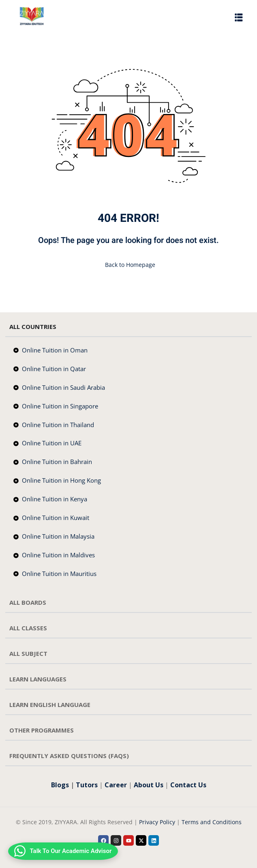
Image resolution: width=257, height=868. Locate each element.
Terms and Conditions (212, 822)
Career (116, 785)
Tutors (87, 785)
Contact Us (188, 785)
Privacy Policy (157, 822)
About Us (149, 785)
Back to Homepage (128, 265)
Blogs (60, 785)
